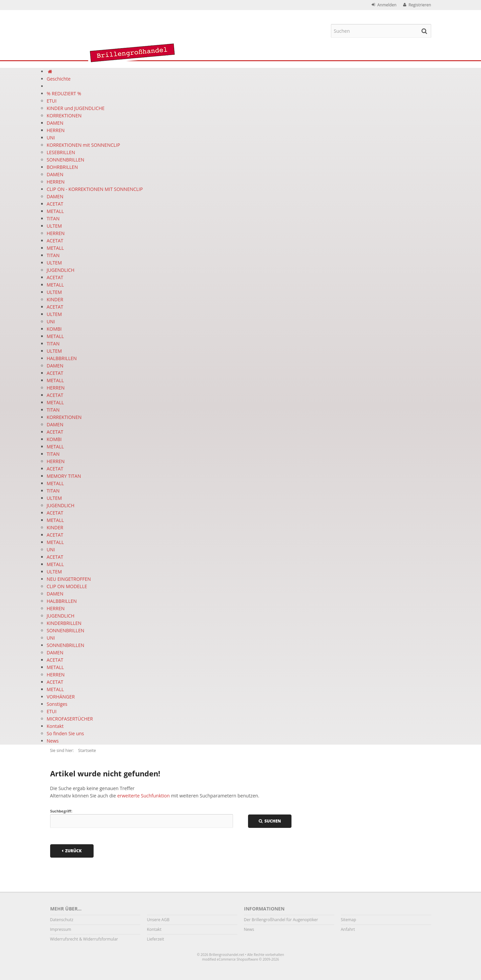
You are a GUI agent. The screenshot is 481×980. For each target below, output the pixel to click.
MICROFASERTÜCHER (70, 719)
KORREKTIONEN (64, 116)
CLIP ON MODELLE (67, 586)
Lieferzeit (156, 939)
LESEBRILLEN (61, 152)
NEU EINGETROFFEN (69, 579)
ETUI (52, 101)
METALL (55, 211)
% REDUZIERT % (64, 93)
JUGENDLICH (61, 270)
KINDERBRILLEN (64, 623)
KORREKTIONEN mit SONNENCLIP (84, 145)
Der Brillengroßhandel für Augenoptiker (281, 920)
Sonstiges (57, 704)
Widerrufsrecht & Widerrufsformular (84, 939)
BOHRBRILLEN (62, 167)
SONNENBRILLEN (66, 160)
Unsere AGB (158, 920)
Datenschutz (62, 920)
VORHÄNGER (61, 697)
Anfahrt (348, 929)
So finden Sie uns (66, 733)
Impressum (61, 929)
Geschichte (59, 79)
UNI (51, 138)
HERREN (56, 130)
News (53, 741)
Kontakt (55, 726)
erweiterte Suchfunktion (144, 796)
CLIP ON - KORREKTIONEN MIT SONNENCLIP (95, 189)
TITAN (53, 219)
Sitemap (349, 920)
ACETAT (55, 204)
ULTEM (54, 226)
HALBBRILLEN (62, 358)
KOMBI (54, 329)
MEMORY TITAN (64, 476)
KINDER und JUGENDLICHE (76, 108)
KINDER (55, 299)
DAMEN (55, 123)
